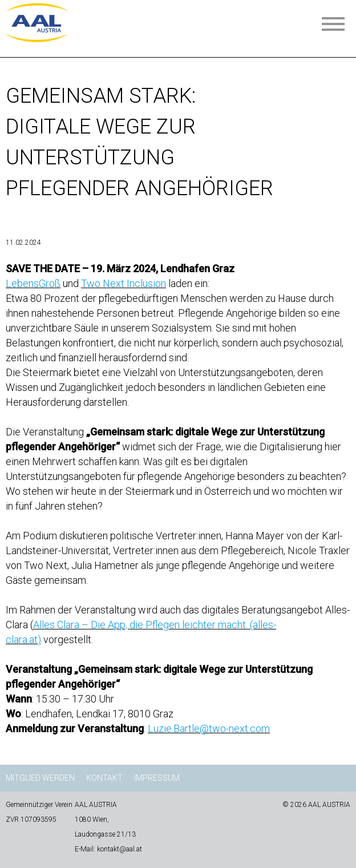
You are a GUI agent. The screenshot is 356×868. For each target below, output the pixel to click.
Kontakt (104, 778)
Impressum (157, 778)
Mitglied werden (40, 778)
